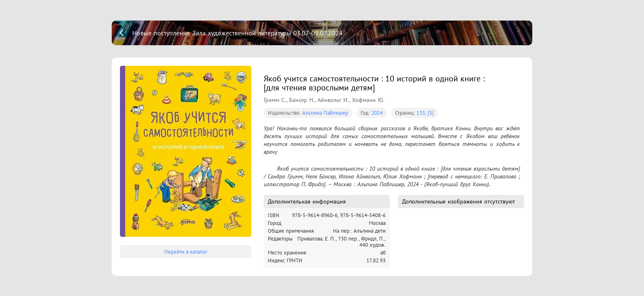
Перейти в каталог (186, 252)
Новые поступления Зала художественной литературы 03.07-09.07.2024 (237, 33)
